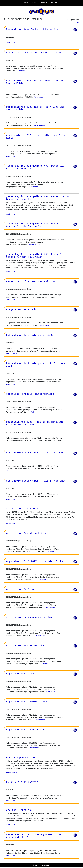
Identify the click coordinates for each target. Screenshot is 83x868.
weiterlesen (11, 214)
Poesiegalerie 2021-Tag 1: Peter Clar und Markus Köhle (35, 82)
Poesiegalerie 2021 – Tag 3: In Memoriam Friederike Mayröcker (34, 423)
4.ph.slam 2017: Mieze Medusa (26, 702)
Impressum (46, 865)
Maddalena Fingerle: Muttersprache (30, 394)
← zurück (75, 23)
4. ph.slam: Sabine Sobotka (25, 646)
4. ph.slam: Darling (20, 589)
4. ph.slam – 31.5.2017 (22, 509)
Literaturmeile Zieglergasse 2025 (29, 335)
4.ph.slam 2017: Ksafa (21, 674)
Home (26, 3)
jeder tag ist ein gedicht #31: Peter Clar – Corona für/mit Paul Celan (37, 225)
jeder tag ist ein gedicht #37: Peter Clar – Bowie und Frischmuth (37, 167)
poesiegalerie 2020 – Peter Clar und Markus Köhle (37, 137)
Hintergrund (55, 3)
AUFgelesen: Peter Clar (22, 310)
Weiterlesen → (12, 43)
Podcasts (43, 3)
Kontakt (35, 865)
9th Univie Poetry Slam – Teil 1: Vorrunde (36, 481)
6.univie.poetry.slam (21, 758)
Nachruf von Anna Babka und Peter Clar (33, 29)
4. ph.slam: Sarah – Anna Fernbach (30, 617)
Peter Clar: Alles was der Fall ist (31, 282)
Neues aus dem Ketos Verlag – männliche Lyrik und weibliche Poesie (38, 836)
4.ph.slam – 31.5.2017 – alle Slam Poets (34, 561)
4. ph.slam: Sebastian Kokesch (27, 533)
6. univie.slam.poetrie (22, 782)
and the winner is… (19, 810)
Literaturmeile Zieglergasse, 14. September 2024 (37, 365)
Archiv (34, 3)
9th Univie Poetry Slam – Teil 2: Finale (34, 453)
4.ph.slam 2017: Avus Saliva (26, 730)
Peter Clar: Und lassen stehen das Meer (34, 53)
